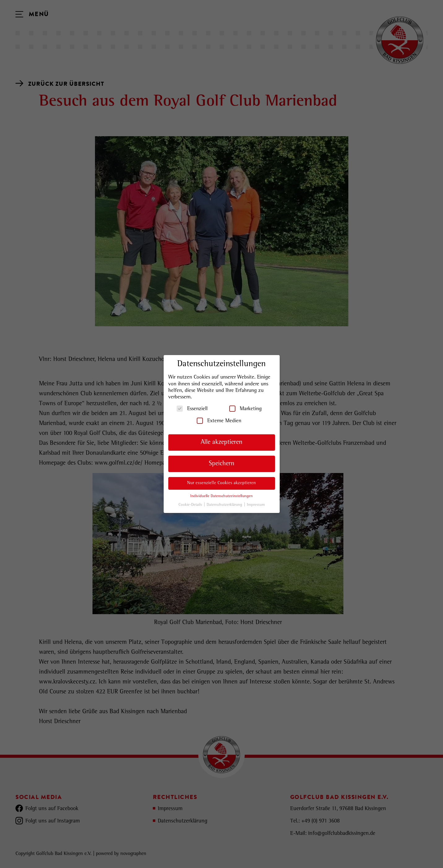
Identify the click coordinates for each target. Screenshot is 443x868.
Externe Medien (219, 421)
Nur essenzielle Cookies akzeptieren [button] (222, 483)
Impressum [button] (256, 505)
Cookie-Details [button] (191, 505)
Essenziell (192, 409)
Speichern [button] (222, 464)
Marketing (245, 409)
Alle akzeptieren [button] (222, 443)
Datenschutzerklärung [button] (225, 505)
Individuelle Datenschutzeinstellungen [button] (222, 496)
